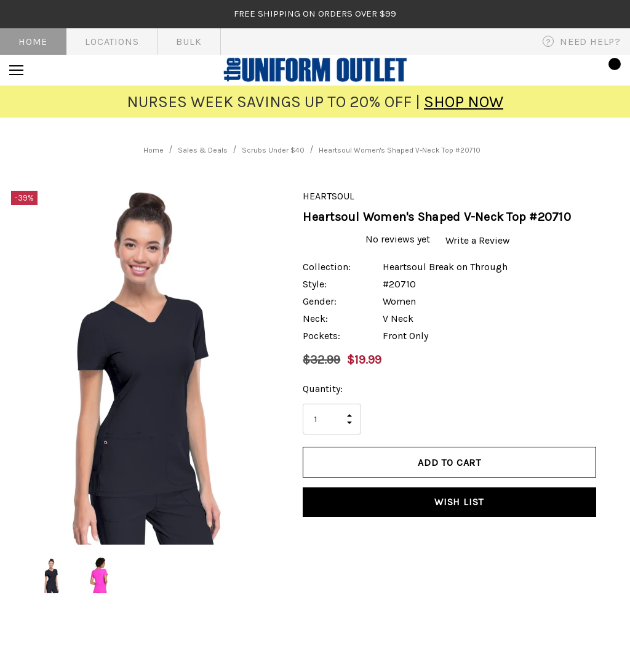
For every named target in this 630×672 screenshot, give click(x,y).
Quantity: (323, 389)
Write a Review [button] (480, 240)
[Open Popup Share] (615, 484)
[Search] (50, 70)
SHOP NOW (464, 102)
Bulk (189, 42)
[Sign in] (576, 70)
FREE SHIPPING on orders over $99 (315, 14)
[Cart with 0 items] (611, 70)
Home (33, 42)
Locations (112, 42)
